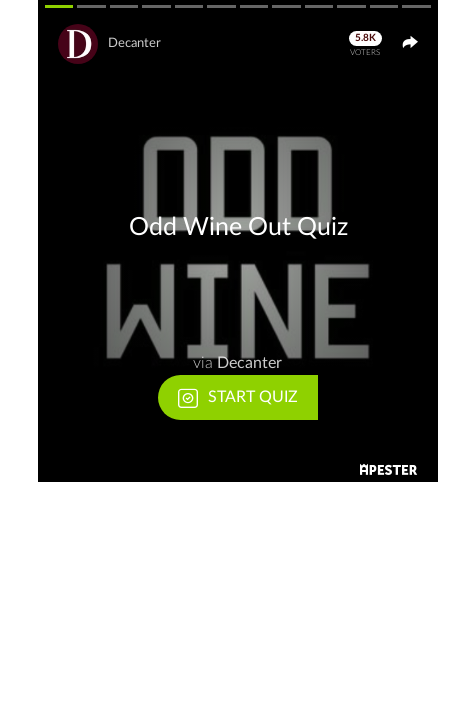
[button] (238, 241)
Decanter (134, 43)
